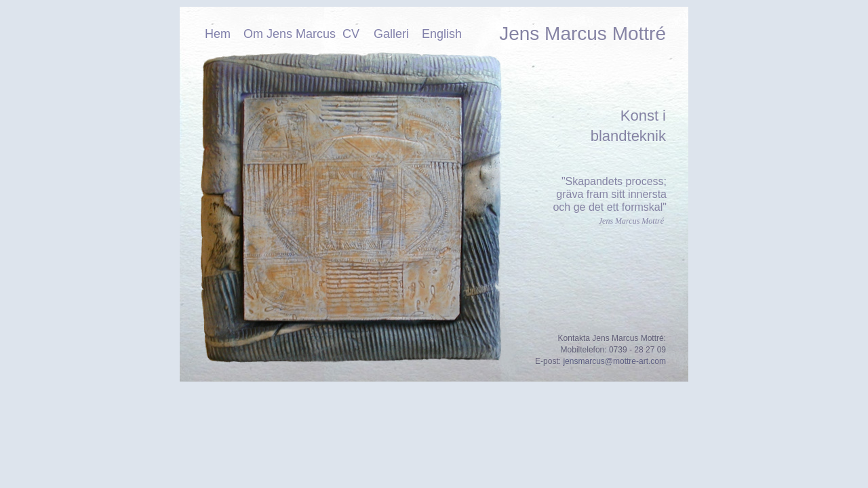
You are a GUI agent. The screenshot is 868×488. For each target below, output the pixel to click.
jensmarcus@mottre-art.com (614, 361)
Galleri (391, 34)
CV (351, 34)
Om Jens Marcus (290, 34)
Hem (218, 34)
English (442, 34)
